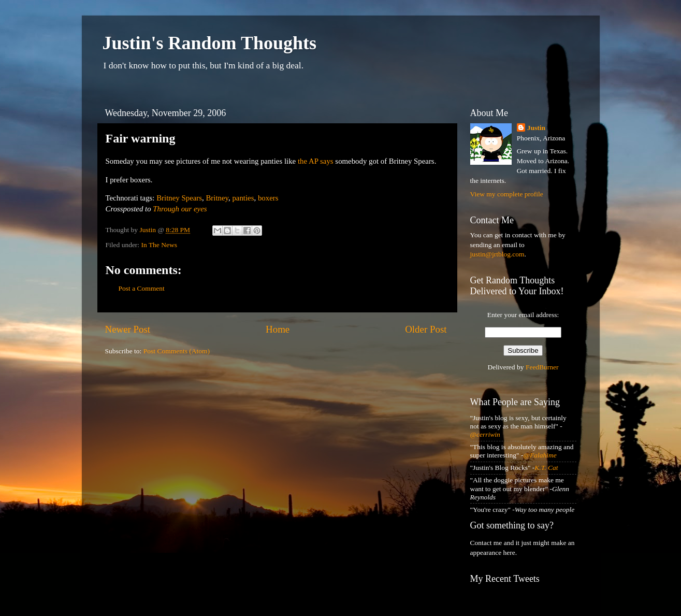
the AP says (316, 161)
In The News (159, 245)
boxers (268, 198)
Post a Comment (142, 288)
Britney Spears (179, 198)
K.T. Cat (546, 468)
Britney (217, 198)
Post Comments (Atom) (177, 351)
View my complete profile (507, 194)
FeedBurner (542, 367)
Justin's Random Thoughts (210, 43)
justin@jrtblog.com (497, 254)
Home (278, 329)
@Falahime (540, 455)
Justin (536, 128)
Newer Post (128, 329)
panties (243, 198)
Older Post (426, 329)
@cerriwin (485, 434)
